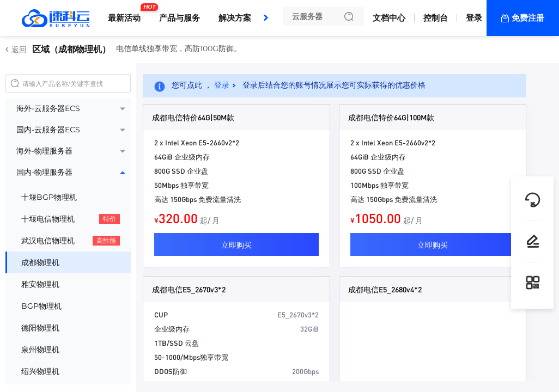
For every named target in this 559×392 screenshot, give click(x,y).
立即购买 (236, 244)
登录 (474, 18)
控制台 (436, 18)
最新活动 (127, 14)
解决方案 (235, 18)
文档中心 (389, 18)
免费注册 (528, 18)
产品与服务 (180, 18)
